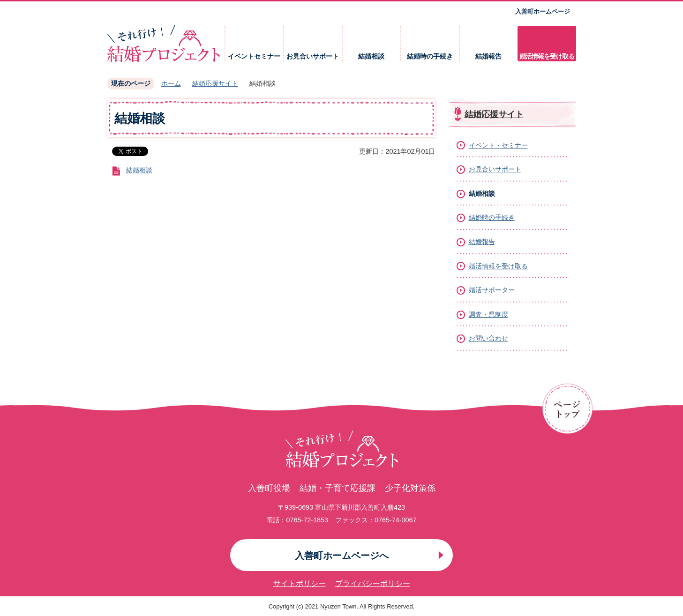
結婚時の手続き (430, 56)
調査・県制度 (488, 314)
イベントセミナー (254, 56)
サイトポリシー (300, 583)
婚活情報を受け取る (547, 56)
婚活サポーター (492, 290)
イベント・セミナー (498, 145)
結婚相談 (371, 56)
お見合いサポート (313, 56)
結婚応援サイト (215, 83)
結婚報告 (488, 56)
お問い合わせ (488, 338)
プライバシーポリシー (373, 583)
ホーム (171, 83)
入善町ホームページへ (342, 556)
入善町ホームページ (543, 11)
